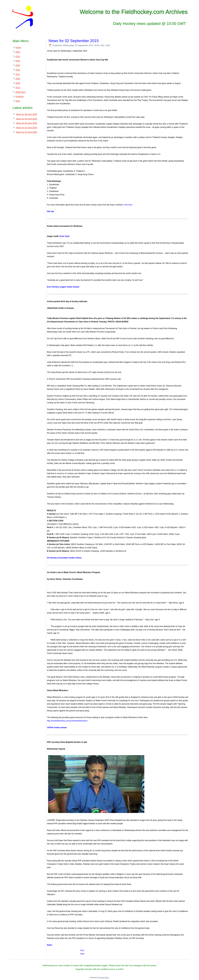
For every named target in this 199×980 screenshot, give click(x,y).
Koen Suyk (64, 236)
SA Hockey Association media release (64, 558)
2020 (18, 65)
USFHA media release (57, 728)
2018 (18, 70)
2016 (18, 79)
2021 (18, 56)
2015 (18, 83)
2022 (18, 52)
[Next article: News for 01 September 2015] (82, 954)
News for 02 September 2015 (74, 41)
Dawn (50, 945)
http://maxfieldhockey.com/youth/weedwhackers (67, 721)
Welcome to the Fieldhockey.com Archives (134, 12)
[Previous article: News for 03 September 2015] (82, 950)
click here (128, 205)
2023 (18, 101)
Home (18, 47)
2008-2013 (20, 92)
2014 (18, 88)
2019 (18, 61)
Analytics (20, 96)
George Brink (104, 978)
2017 (18, 74)
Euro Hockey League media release (63, 287)
